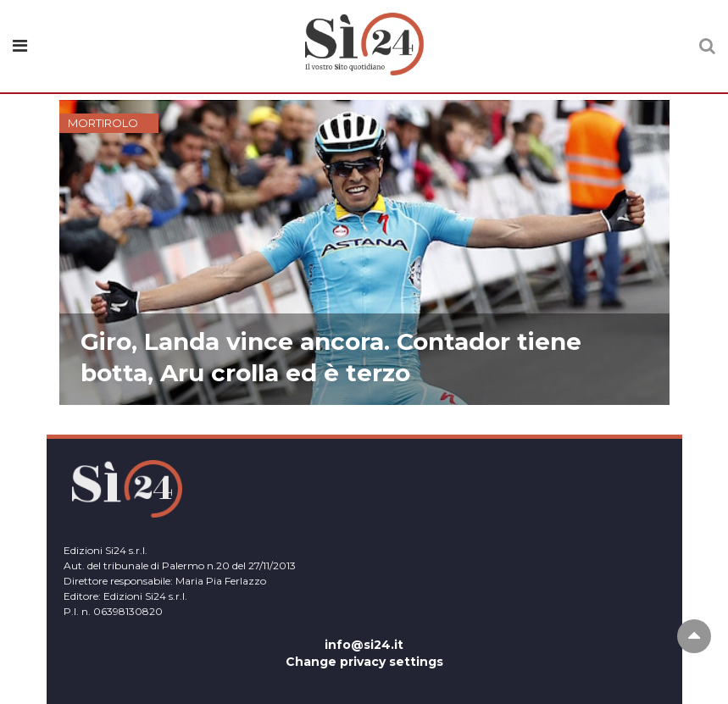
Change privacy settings (364, 662)
